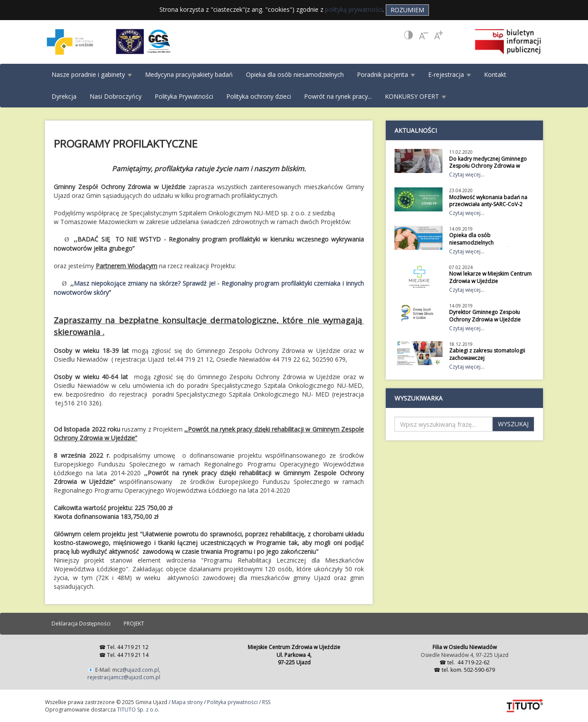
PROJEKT (134, 624)
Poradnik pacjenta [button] (386, 74)
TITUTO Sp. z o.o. (138, 710)
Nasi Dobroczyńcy (116, 96)
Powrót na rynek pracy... (338, 96)
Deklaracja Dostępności (81, 624)
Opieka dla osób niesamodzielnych (295, 74)
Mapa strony (187, 702)
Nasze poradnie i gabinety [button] (92, 74)
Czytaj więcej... (467, 174)
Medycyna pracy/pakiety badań (189, 74)
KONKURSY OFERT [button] (415, 96)
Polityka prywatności (232, 702)
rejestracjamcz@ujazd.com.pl (124, 677)
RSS (266, 702)
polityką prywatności (354, 9)
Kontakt (495, 74)
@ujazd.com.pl (141, 670)
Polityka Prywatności (184, 96)
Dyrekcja (64, 96)
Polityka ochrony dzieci (259, 96)
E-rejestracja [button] (450, 74)
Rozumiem (407, 10)
